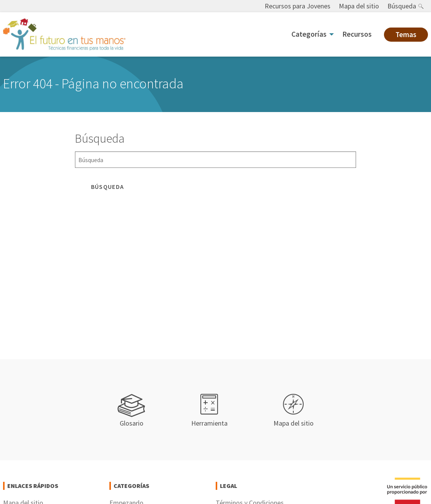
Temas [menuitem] (406, 34)
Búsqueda (402, 6)
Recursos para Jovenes (298, 6)
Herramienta (209, 411)
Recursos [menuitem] (357, 34)
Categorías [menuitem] (309, 34)
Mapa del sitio (359, 6)
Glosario (132, 411)
